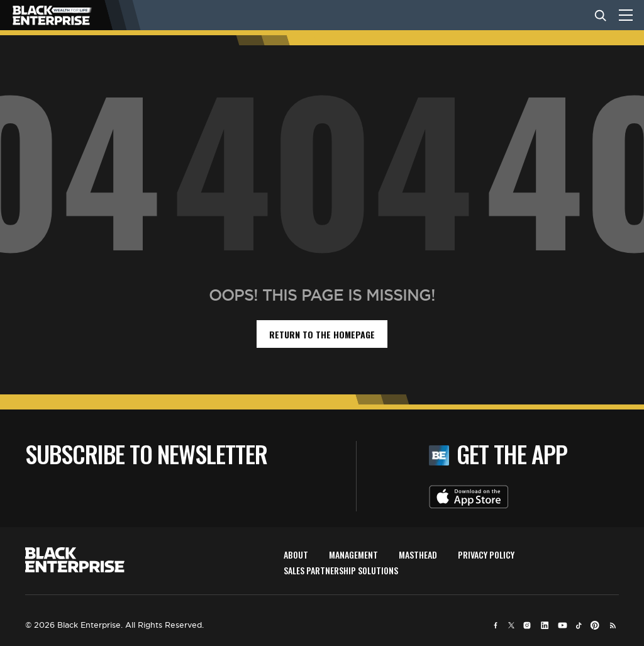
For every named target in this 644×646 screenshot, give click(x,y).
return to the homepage (322, 334)
